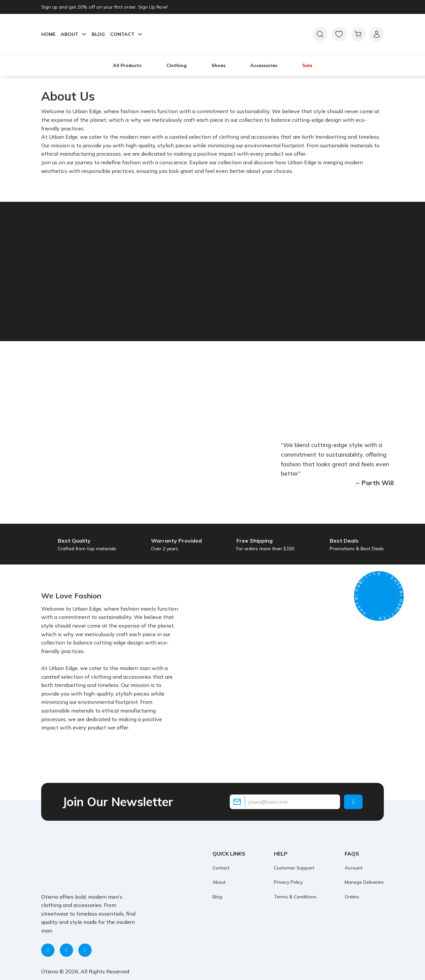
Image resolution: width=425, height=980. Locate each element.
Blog (98, 34)
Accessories (264, 65)
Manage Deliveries (364, 882)
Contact (221, 868)
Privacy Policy (288, 882)
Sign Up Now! (153, 7)
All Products (127, 65)
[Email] (285, 802)
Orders (352, 897)
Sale (307, 65)
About (219, 882)
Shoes (218, 65)
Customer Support (294, 868)
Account (354, 868)
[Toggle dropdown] (84, 34)
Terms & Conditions (295, 897)
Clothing (176, 65)
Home (48, 34)
